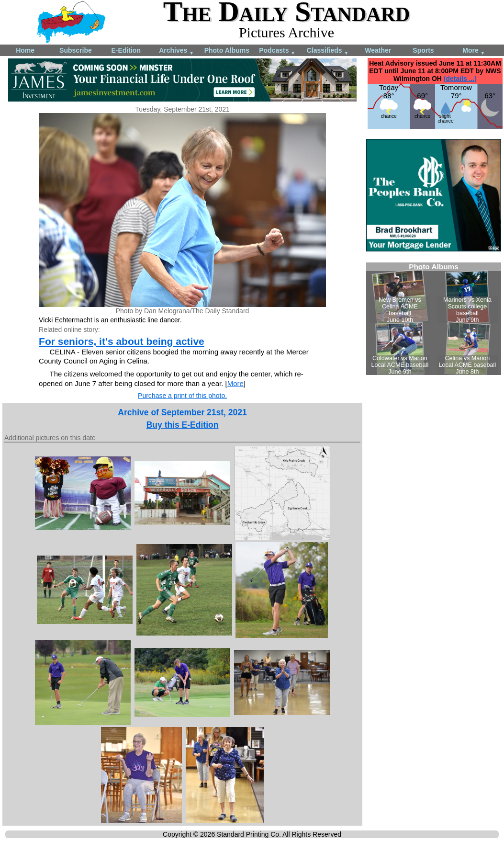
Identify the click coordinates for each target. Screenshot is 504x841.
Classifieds (328, 51)
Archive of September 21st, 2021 (182, 412)
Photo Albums (227, 50)
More (474, 51)
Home (25, 50)
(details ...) (460, 79)
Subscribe (76, 50)
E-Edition (126, 50)
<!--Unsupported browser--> (434, 319)
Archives (176, 51)
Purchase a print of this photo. (182, 396)
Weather (378, 50)
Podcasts (277, 51)
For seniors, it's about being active (122, 341)
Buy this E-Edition (183, 425)
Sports (423, 50)
